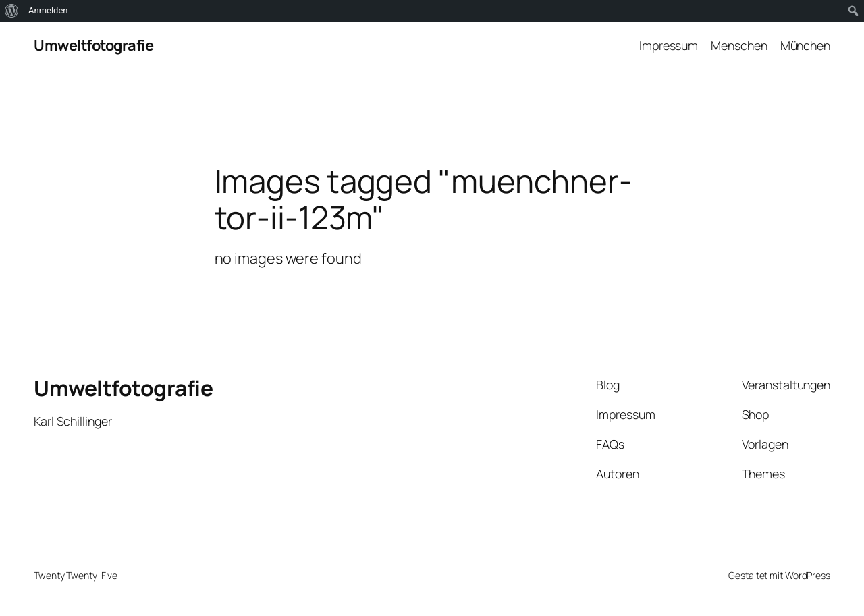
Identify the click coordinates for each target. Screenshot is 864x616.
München (805, 45)
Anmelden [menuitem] (48, 10)
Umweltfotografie (93, 45)
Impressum (669, 45)
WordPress (808, 575)
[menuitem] (12, 11)
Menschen (739, 45)
